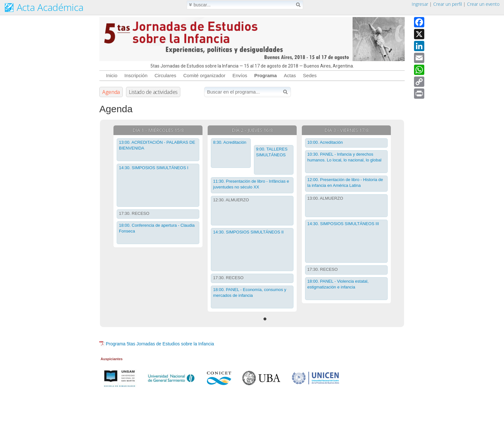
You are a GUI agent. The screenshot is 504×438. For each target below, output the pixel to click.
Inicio (112, 75)
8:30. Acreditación (230, 142)
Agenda (111, 92)
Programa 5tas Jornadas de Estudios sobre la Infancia (160, 344)
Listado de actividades (153, 92)
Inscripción (136, 75)
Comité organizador (204, 75)
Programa (265, 75)
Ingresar (420, 4)
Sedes (310, 75)
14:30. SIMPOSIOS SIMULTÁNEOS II (248, 232)
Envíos (240, 75)
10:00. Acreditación (325, 142)
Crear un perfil (448, 4)
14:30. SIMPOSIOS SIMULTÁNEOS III (343, 224)
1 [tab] (265, 319)
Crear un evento (483, 4)
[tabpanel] (158, 186)
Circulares (166, 75)
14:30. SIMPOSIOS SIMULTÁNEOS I (154, 168)
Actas (290, 75)
